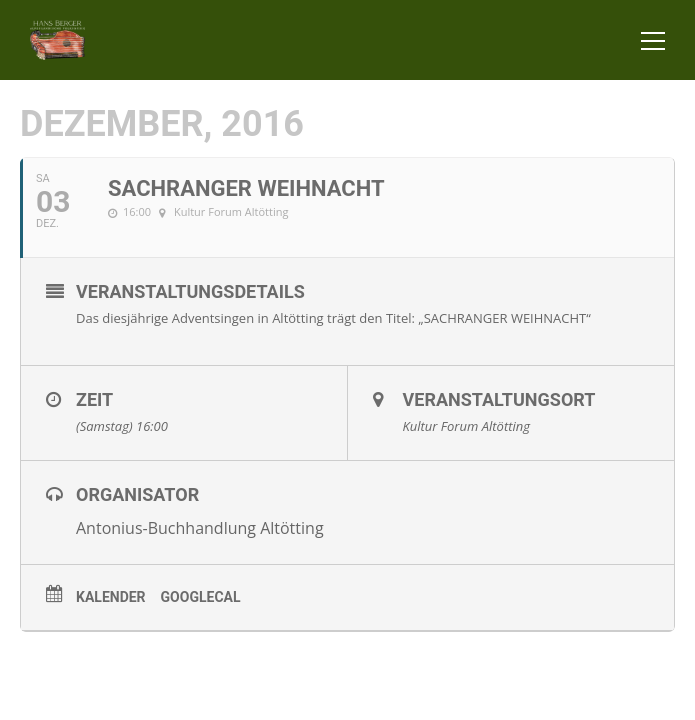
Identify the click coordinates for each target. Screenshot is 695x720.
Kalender (111, 597)
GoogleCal (201, 597)
